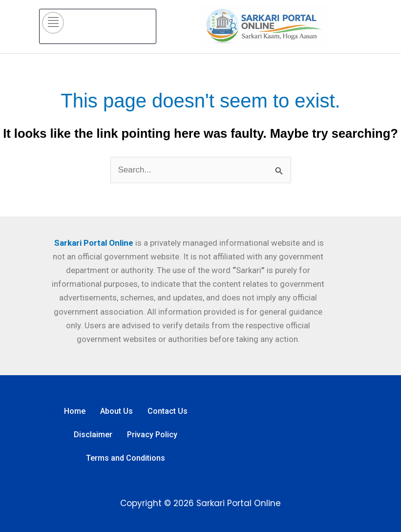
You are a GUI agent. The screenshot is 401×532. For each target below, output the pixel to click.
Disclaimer (93, 435)
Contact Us (168, 411)
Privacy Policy (152, 435)
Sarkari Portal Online (93, 243)
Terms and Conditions (126, 458)
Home (75, 411)
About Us (116, 411)
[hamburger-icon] (53, 23)
